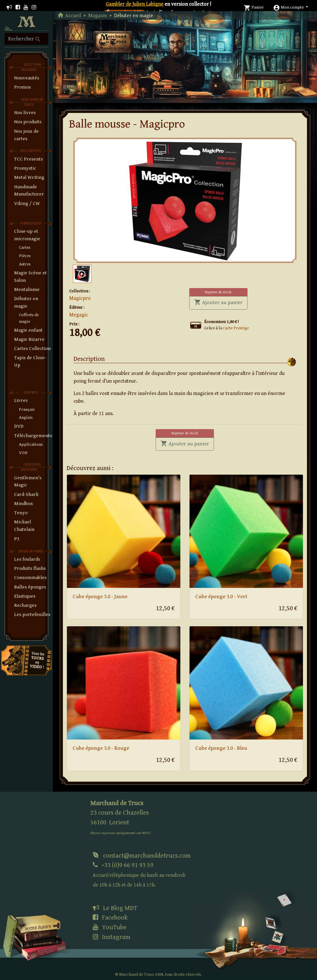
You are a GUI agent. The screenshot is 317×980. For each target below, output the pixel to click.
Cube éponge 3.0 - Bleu (221, 748)
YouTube (110, 927)
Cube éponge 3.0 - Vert (221, 597)
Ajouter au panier (221, 302)
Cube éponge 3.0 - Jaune (100, 597)
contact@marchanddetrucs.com (142, 856)
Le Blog (115, 908)
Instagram (112, 937)
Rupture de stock (218, 292)
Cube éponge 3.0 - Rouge (101, 748)
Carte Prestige (236, 328)
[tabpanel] (185, 200)
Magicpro (80, 298)
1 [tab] (188, 254)
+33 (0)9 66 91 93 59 (139, 875)
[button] (291, 7)
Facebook (110, 918)
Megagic (79, 315)
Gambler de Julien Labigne (135, 4)
